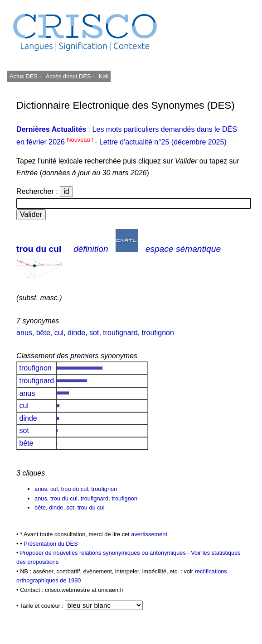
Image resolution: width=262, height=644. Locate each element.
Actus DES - (25, 76)
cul (59, 333)
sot (94, 333)
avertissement (149, 534)
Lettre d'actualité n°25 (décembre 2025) (163, 142)
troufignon (158, 333)
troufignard (120, 333)
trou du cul (39, 249)
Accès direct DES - (70, 76)
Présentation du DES (51, 544)
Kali (104, 76)
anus (24, 333)
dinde (76, 333)
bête (43, 333)
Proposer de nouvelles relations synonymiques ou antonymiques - (105, 553)
